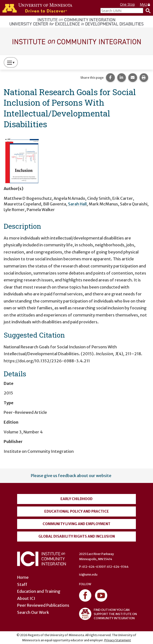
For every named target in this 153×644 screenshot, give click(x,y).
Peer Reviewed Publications (43, 605)
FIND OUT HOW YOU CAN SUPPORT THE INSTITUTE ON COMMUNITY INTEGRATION (108, 614)
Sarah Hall (77, 204)
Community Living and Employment (76, 524)
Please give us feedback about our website (71, 476)
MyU (145, 4)
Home (23, 577)
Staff (22, 584)
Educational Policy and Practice (77, 511)
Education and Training (39, 591)
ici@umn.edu (88, 575)
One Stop (127, 4)
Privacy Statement (118, 640)
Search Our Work (33, 612)
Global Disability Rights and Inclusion (77, 536)
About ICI (26, 598)
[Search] (147, 11)
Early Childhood (76, 499)
